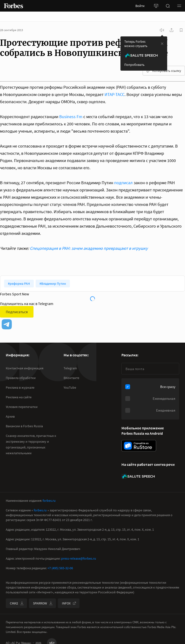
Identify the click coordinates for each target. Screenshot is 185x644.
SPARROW (43, 603)
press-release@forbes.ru (79, 558)
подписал (123, 183)
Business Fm (71, 117)
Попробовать (134, 65)
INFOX (69, 603)
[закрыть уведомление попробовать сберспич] (162, 44)
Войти (140, 6)
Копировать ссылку (164, 71)
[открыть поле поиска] (168, 6)
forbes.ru (49, 501)
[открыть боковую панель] (156, 6)
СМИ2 (17, 603)
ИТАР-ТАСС (115, 94)
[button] (179, 6)
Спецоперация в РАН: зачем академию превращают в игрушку (89, 248)
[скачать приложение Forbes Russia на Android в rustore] (139, 446)
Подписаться (17, 312)
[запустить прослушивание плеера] (162, 30)
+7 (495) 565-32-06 (60, 568)
